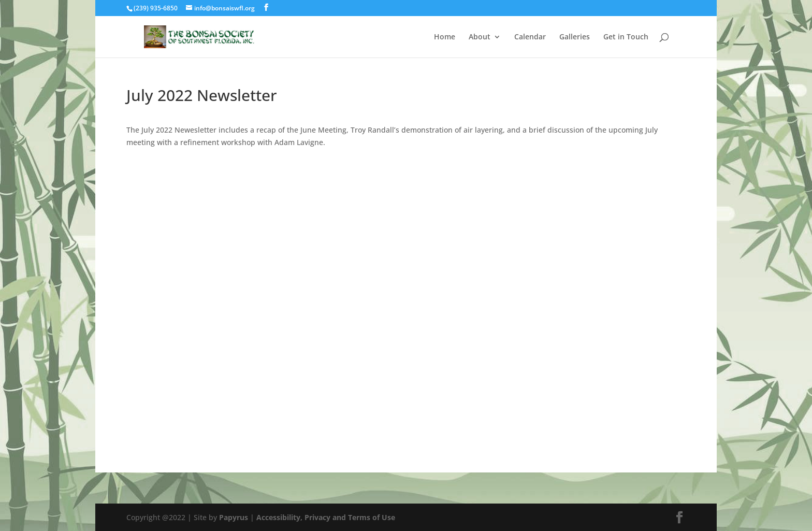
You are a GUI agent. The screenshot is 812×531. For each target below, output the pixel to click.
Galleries (575, 37)
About (480, 37)
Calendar (530, 37)
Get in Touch (626, 37)
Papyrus (234, 517)
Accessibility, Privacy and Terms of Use (326, 517)
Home (445, 37)
